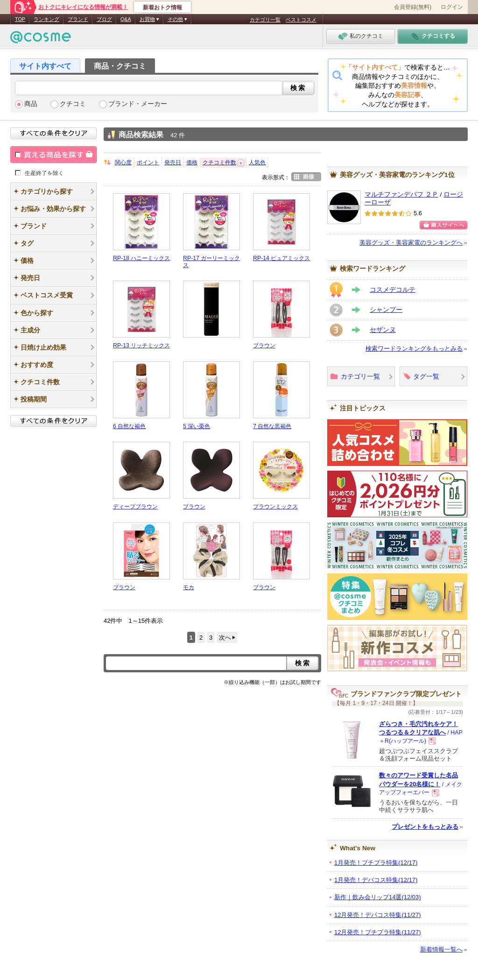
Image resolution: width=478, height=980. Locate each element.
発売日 (173, 162)
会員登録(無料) (413, 7)
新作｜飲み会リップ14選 (378, 897)
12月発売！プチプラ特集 (378, 932)
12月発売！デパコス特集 (378, 915)
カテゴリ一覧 (265, 20)
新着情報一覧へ (441, 949)
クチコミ (73, 104)
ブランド (78, 19)
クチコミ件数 (219, 162)
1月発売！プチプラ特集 (376, 863)
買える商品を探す (53, 155)
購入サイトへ (443, 225)
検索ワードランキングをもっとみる (414, 349)
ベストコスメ (301, 20)
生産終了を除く (44, 173)
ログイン (452, 7)
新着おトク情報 (162, 7)
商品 (31, 104)
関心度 (123, 162)
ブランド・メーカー (138, 104)
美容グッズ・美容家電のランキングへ (411, 243)
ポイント (148, 162)
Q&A (126, 19)
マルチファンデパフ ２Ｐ (401, 194)
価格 (192, 162)
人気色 (257, 162)
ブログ (104, 19)
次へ (225, 638)
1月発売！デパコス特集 (376, 880)
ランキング (46, 19)
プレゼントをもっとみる (425, 827)
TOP (20, 19)
